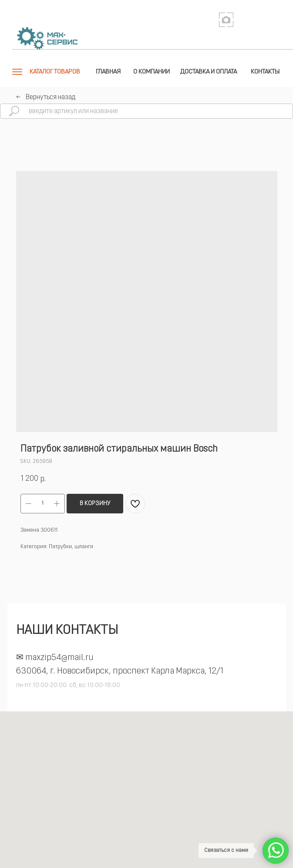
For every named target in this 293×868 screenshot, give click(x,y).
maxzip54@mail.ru (59, 658)
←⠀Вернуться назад (46, 97)
